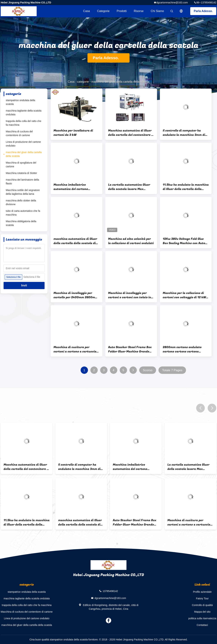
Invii (24, 285)
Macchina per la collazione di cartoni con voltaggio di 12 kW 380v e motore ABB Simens (184, 295)
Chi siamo (157, 11)
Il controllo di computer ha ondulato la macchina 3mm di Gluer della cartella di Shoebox (184, 133)
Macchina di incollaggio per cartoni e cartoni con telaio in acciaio (130, 295)
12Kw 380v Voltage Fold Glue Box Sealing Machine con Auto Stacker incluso (184, 241)
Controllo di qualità (202, 605)
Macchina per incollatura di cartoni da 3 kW (73, 133)
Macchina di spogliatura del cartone (21, 165)
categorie (103, 11)
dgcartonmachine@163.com (172, 3)
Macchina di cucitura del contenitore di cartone (19, 133)
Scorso (148, 370)
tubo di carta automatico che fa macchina (23, 213)
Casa (86, 11)
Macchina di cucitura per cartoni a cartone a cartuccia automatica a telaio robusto (75, 349)
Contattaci (202, 625)
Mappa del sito (202, 612)
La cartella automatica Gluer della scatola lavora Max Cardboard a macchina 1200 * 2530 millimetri (129, 187)
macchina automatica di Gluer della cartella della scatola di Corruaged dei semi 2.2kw (75, 241)
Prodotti (122, 11)
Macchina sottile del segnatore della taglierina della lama (23, 192)
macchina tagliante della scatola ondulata (24, 113)
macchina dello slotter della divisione (21, 202)
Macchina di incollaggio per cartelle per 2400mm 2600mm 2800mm (76, 295)
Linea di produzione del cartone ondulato (23, 144)
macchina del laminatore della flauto (22, 182)
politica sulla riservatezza (202, 618)
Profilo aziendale (202, 592)
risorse (139, 11)
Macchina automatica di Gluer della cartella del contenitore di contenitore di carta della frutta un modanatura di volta (131, 133)
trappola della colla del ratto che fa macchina (24, 123)
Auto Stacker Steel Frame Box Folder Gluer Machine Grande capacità (130, 349)
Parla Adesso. (203, 11)
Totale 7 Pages (172, 370)
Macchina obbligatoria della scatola (21, 223)
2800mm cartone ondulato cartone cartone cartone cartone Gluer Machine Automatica (182, 349)
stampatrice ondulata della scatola (20, 102)
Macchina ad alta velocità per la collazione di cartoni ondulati (131, 241)
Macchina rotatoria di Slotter (21, 173)
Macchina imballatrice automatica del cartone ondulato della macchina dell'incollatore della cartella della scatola (74, 187)
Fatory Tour (202, 598)
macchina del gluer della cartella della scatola (24, 154)
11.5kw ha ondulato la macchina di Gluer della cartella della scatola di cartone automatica (186, 187)
